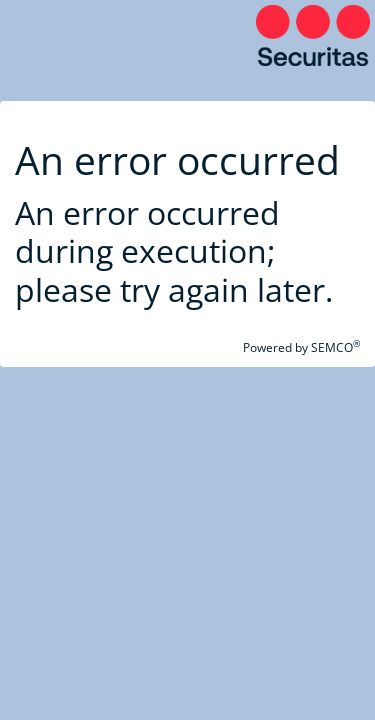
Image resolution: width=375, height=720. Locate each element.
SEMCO (335, 347)
